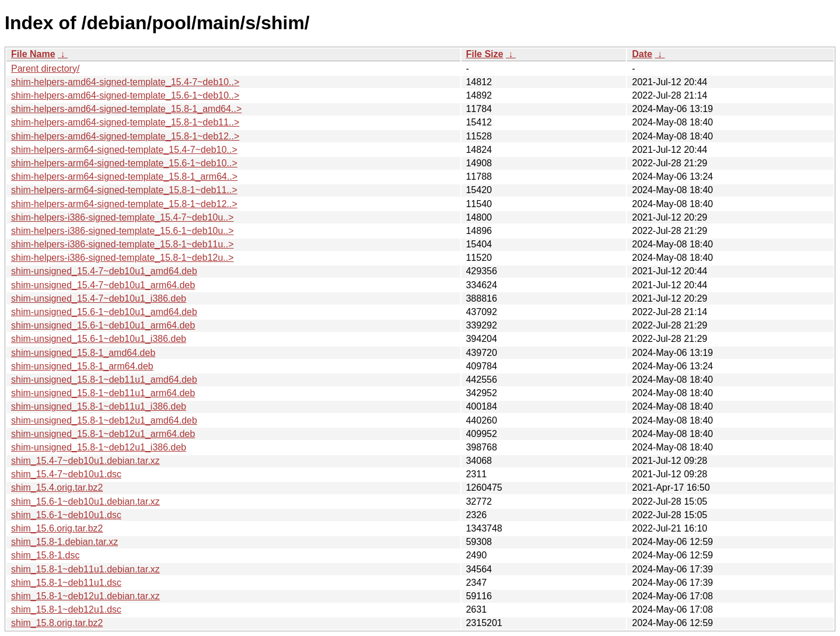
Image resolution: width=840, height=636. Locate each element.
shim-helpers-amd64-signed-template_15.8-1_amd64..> (126, 109)
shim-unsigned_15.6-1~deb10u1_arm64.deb (103, 325)
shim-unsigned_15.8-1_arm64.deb (82, 366)
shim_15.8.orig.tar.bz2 (57, 623)
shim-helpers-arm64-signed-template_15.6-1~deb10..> (124, 163)
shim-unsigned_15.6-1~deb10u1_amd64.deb (104, 312)
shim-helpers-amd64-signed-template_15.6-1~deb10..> (125, 95)
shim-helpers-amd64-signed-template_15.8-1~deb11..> (125, 122)
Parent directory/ (45, 69)
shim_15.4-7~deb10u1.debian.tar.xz (85, 461)
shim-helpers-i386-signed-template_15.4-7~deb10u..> (123, 217)
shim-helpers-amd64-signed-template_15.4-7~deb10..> (125, 82)
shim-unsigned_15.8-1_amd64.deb (83, 353)
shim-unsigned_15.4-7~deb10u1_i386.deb (99, 298)
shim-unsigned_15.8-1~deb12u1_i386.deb (99, 447)
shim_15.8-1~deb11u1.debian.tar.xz (85, 569)
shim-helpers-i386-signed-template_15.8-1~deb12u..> (123, 258)
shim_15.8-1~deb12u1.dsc (66, 609)
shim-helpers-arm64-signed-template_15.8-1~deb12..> (124, 204)
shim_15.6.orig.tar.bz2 (57, 528)
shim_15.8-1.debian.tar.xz (64, 542)
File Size (485, 54)
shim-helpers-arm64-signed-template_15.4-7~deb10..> (124, 150)
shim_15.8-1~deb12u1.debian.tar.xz (85, 596)
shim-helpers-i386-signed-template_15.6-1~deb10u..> (123, 231)
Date (642, 54)
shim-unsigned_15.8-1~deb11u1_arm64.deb (103, 393)
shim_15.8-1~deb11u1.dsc (66, 583)
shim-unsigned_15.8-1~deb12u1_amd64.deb (104, 420)
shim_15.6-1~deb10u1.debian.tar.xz (85, 502)
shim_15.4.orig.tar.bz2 (57, 488)
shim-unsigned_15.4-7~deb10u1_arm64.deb (103, 285)
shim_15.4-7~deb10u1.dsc (66, 474)
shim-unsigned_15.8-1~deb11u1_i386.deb (99, 406)
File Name (33, 54)
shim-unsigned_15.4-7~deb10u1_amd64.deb (104, 271)
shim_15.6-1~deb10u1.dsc (66, 515)
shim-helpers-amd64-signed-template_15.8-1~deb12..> (125, 136)
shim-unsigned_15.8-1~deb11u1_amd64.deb (104, 380)
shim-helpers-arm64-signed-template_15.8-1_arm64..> (124, 177)
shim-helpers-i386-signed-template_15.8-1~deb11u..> (123, 244)
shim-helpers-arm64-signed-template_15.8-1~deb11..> (124, 190)
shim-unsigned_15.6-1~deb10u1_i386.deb (99, 339)
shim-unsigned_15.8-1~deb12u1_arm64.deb (103, 434)
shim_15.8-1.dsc (45, 555)
